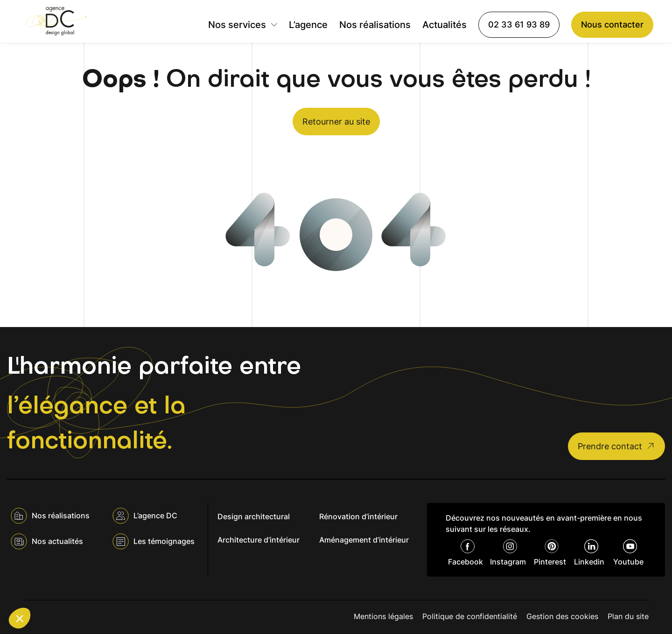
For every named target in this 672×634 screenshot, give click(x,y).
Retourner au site (336, 122)
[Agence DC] (56, 21)
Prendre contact (616, 446)
